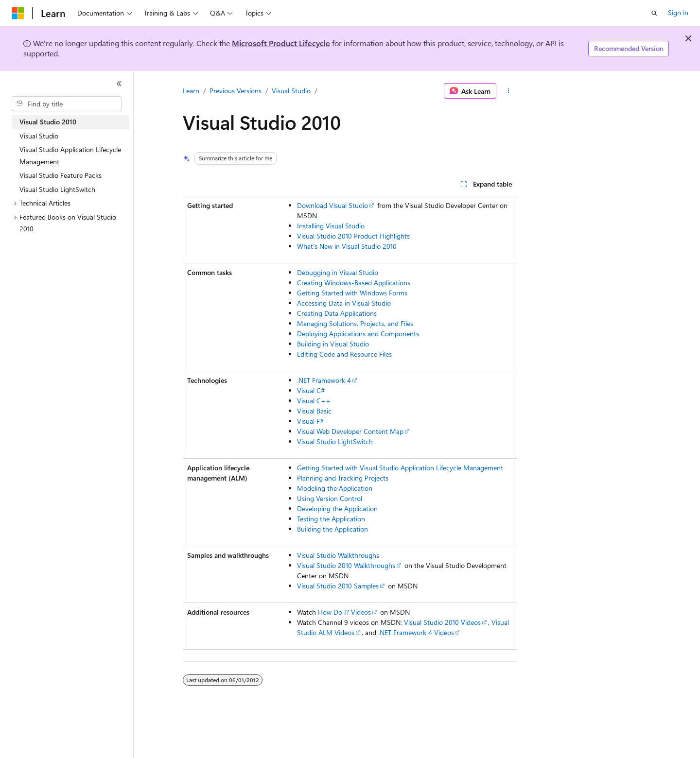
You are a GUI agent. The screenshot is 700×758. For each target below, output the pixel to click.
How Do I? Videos (344, 612)
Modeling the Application (335, 488)
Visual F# (310, 421)
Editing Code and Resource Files (344, 354)
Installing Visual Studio (331, 226)
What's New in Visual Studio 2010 (347, 246)
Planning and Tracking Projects (343, 478)
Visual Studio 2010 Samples (338, 586)
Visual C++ (314, 401)
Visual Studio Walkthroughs (338, 555)
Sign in (678, 12)
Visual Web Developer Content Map (350, 431)
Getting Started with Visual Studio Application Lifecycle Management (400, 468)
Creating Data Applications (337, 313)
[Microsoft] (18, 13)
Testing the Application (331, 519)
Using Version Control (330, 498)
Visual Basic (314, 411)
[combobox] (67, 104)
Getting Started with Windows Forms (352, 293)
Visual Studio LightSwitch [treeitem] (57, 189)
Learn (191, 91)
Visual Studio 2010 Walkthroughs (346, 565)
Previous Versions (236, 91)
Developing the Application (337, 508)
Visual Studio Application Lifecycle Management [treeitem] (70, 155)
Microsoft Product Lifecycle (281, 43)
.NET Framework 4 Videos (416, 632)
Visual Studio (291, 91)
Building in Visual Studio (333, 344)
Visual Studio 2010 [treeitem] (48, 122)
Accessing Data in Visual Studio (344, 303)
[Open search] (654, 13)
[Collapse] (119, 84)
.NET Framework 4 (324, 380)
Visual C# (311, 390)
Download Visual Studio (332, 205)
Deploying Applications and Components (358, 334)
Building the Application (332, 529)
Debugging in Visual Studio (338, 272)
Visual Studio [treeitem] (39, 136)
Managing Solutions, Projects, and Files (355, 323)
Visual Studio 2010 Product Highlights (353, 236)
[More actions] (509, 91)
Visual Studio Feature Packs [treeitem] (61, 175)
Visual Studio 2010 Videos (442, 622)
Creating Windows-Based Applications (354, 283)
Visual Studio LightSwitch (335, 441)
